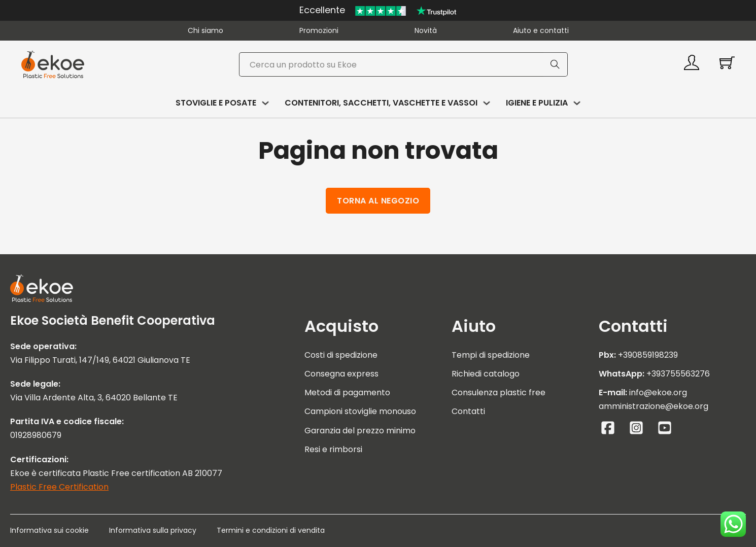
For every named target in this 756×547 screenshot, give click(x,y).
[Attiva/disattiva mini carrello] (727, 62)
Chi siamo (205, 30)
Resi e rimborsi (333, 449)
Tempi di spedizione (491, 355)
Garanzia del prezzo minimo (360, 431)
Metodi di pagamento (347, 392)
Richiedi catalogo (486, 374)
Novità (426, 30)
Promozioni (319, 30)
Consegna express (341, 374)
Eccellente (322, 10)
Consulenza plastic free (499, 392)
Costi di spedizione (341, 355)
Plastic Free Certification (59, 487)
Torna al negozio (378, 201)
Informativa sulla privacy (153, 530)
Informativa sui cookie (49, 530)
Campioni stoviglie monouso (360, 411)
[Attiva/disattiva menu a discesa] (265, 103)
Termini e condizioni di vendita (271, 530)
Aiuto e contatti (541, 30)
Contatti (468, 411)
